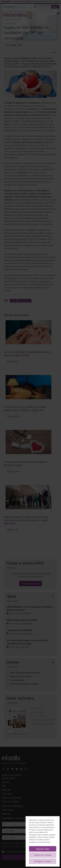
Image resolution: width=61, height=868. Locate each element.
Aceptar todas (43, 849)
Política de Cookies (43, 855)
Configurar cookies (43, 861)
